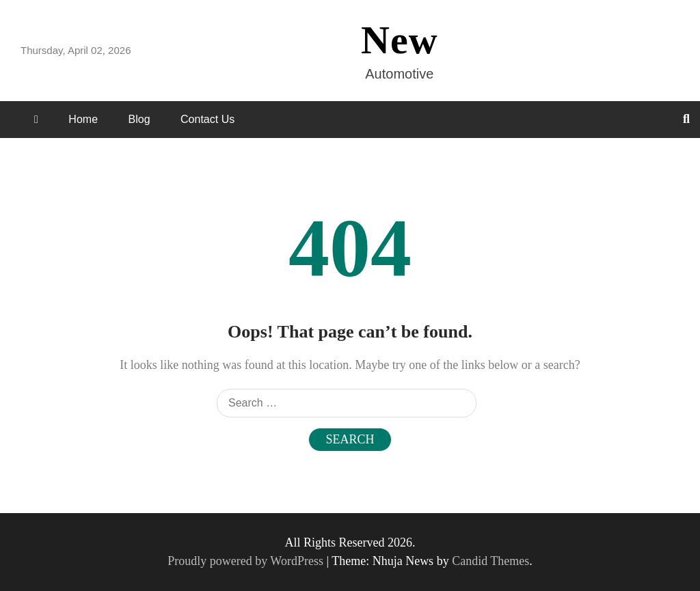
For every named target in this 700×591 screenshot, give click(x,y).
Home (83, 119)
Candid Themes (490, 561)
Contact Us (207, 119)
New (400, 40)
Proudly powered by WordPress (247, 561)
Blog (139, 119)
